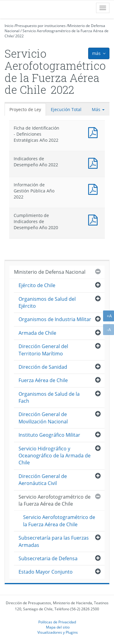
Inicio (9, 26)
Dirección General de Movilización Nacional (43, 418)
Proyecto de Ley (25, 109)
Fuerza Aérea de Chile (43, 380)
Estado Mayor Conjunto (46, 572)
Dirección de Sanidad (43, 367)
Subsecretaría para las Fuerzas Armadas (54, 541)
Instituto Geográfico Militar (49, 435)
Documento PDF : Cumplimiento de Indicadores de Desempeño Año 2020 (94, 219)
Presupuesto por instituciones (41, 26)
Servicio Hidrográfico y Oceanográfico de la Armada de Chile (55, 456)
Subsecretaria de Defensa (48, 558)
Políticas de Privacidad (57, 622)
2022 (19, 36)
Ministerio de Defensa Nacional (50, 272)
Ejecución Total (66, 109)
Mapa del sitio (58, 627)
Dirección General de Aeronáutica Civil (43, 480)
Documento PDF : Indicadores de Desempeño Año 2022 (94, 163)
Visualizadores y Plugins (58, 632)
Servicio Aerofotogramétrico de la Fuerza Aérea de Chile (55, 500)
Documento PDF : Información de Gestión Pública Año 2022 (94, 189)
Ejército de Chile (37, 285)
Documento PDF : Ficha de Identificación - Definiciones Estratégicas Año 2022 (94, 132)
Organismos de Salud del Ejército (47, 302)
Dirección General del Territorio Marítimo (43, 350)
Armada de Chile (37, 333)
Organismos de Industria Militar (55, 319)
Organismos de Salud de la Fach (49, 397)
